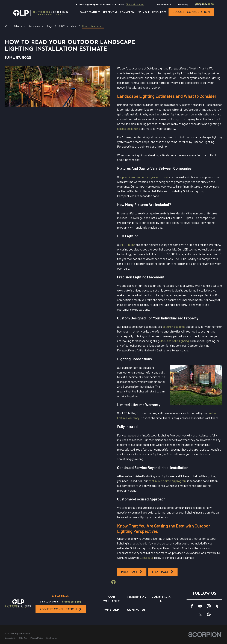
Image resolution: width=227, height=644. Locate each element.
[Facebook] (192, 606)
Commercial (161, 599)
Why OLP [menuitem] (144, 12)
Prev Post (132, 572)
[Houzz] (217, 606)
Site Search (201, 4)
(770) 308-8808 (72, 602)
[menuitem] (10, 638)
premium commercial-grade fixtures (145, 177)
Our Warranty (164, 4)
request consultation (191, 12)
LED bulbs (129, 245)
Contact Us (136, 610)
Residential (136, 597)
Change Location (135, 4)
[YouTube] (200, 606)
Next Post (163, 572)
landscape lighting (129, 129)
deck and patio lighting (175, 341)
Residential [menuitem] (110, 12)
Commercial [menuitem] (128, 12)
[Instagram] (209, 606)
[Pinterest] (209, 614)
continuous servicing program (168, 481)
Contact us (147, 558)
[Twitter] (200, 614)
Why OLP (112, 610)
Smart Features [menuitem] (90, 12)
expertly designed (174, 327)
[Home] (40, 13)
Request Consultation (61, 609)
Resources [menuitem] (159, 12)
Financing (183, 4)
